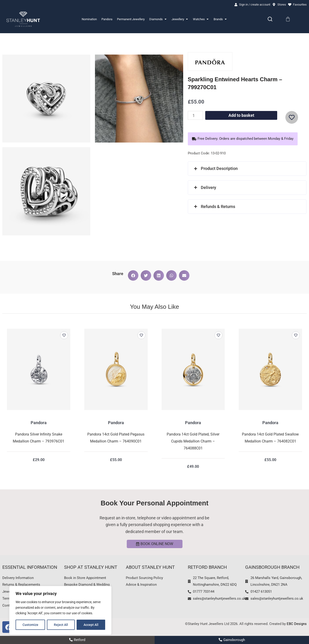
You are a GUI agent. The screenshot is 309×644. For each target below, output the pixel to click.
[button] (243, 139)
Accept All (91, 625)
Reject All (61, 625)
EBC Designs (297, 624)
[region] (60, 610)
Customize (30, 625)
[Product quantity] (195, 115)
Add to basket (241, 115)
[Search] (270, 19)
